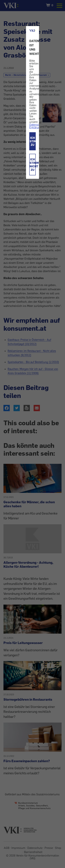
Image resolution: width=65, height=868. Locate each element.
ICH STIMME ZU (33, 141)
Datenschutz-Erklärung (37, 126)
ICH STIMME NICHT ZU (33, 165)
